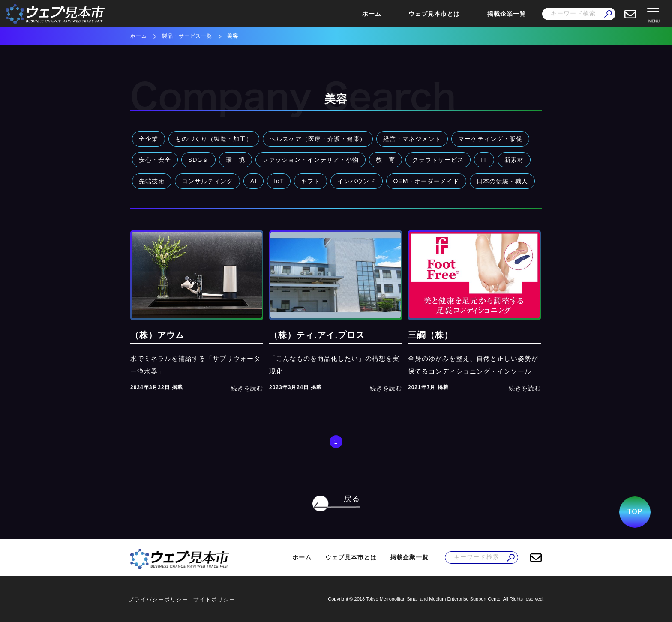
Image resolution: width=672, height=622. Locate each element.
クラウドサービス (438, 160)
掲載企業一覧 (507, 14)
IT (484, 160)
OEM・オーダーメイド (426, 181)
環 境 (235, 160)
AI (253, 181)
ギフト (310, 181)
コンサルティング (207, 181)
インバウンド (357, 181)
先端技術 (152, 181)
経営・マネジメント (412, 139)
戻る (352, 499)
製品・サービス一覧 (187, 36)
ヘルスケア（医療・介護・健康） (318, 139)
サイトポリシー (214, 600)
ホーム (372, 14)
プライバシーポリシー (158, 600)
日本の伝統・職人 (502, 181)
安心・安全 (155, 160)
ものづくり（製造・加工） (214, 139)
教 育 (385, 160)
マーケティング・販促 (490, 139)
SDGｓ (198, 160)
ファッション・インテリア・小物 (310, 160)
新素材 (514, 160)
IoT (279, 181)
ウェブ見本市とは (434, 14)
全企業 (148, 139)
